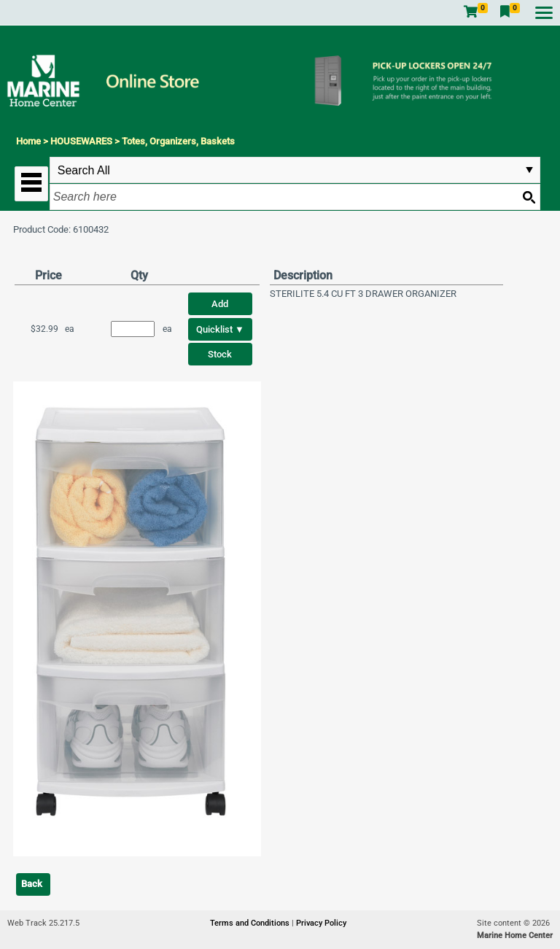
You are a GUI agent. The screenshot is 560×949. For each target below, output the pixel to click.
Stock (220, 354)
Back (32, 884)
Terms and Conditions (251, 923)
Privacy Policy (321, 923)
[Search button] (529, 197)
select (529, 170)
